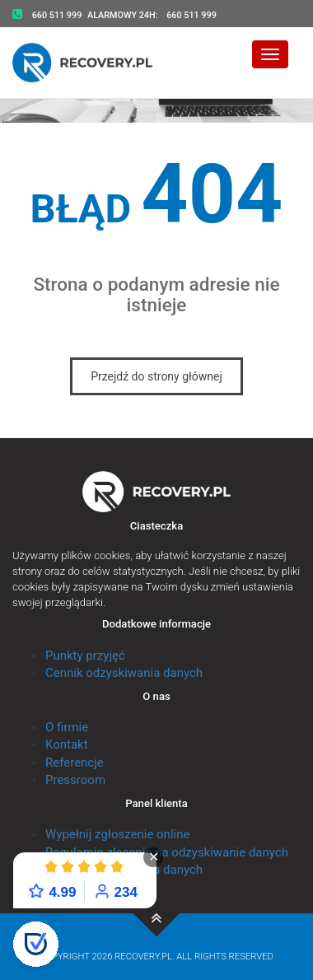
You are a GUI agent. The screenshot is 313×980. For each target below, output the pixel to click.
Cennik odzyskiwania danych (124, 673)
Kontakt (67, 744)
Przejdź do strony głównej (156, 376)
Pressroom (75, 780)
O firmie (67, 727)
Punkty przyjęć (85, 656)
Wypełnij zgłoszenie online (117, 834)
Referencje (75, 763)
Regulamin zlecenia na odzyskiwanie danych (167, 852)
